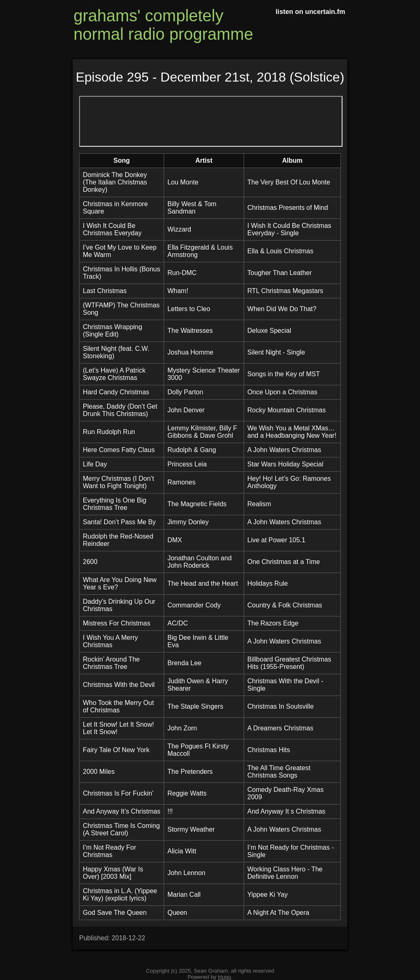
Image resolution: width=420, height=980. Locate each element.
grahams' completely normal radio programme (163, 25)
